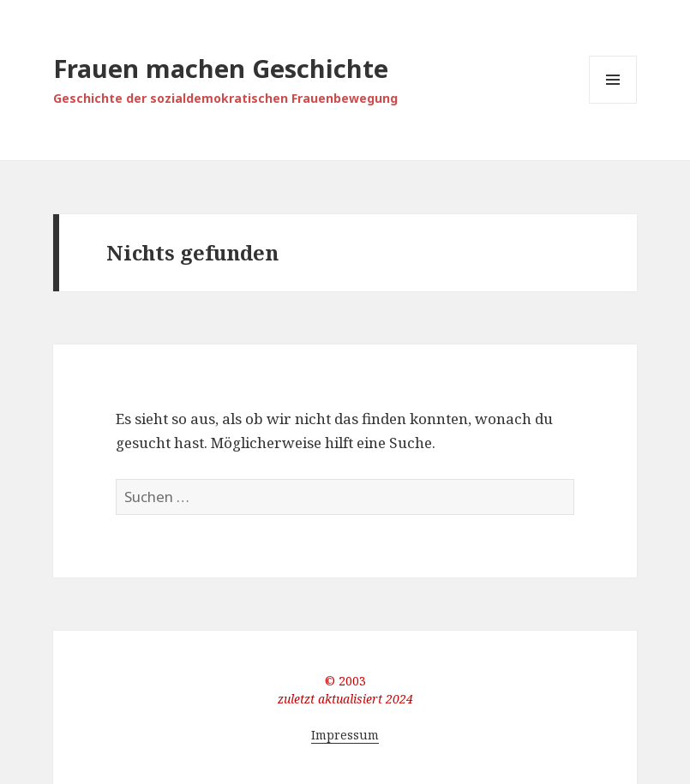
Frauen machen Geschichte (221, 68)
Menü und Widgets (613, 103)
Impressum (345, 735)
